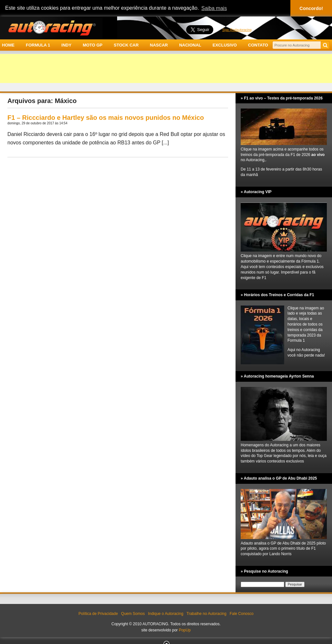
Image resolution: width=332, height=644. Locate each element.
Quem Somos (133, 614)
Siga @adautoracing (237, 30)
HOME (8, 45)
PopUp (185, 630)
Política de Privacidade (98, 614)
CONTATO (258, 45)
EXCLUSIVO (225, 45)
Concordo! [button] (311, 8)
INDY (66, 45)
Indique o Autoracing (166, 614)
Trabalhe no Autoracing (206, 614)
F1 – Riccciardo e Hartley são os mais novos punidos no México (106, 118)
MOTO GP (92, 45)
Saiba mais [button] (214, 8)
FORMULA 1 (38, 45)
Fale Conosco (242, 614)
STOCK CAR (126, 45)
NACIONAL (190, 45)
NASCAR (159, 45)
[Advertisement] (166, 68)
